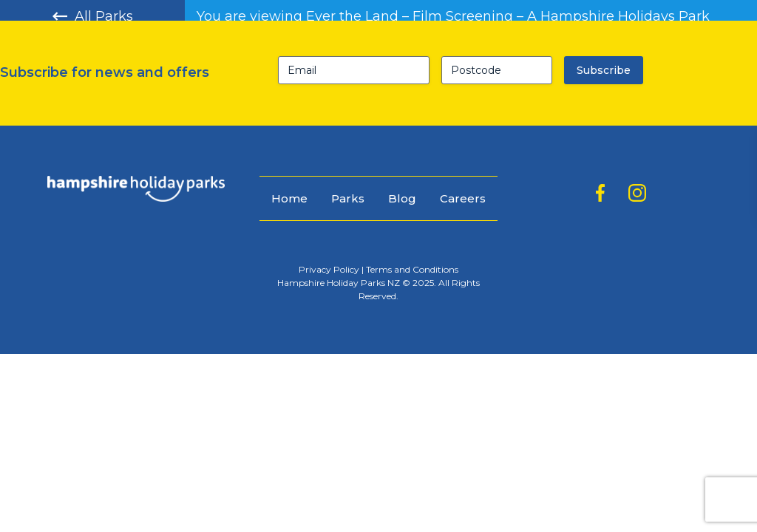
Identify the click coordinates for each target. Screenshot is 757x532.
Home (289, 198)
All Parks (93, 16)
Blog (402, 198)
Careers (463, 198)
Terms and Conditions (412, 269)
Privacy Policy (329, 269)
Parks (348, 198)
